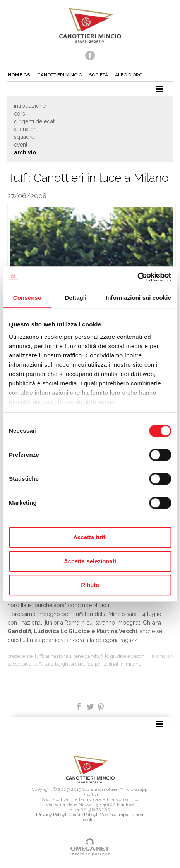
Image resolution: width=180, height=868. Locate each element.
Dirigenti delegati (35, 121)
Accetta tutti (90, 537)
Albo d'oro (129, 75)
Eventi (21, 145)
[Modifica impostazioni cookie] (114, 817)
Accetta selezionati (90, 561)
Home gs (19, 75)
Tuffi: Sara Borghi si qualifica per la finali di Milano (87, 664)
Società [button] (99, 75)
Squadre (24, 137)
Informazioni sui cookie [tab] (138, 298)
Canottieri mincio (60, 75)
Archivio (25, 152)
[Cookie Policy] (82, 815)
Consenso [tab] (27, 298)
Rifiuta (90, 585)
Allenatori (25, 129)
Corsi (20, 114)
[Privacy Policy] (51, 815)
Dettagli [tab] (76, 298)
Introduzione (30, 106)
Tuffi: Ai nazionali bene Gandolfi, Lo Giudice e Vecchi (90, 656)
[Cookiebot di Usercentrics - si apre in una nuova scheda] (137, 277)
